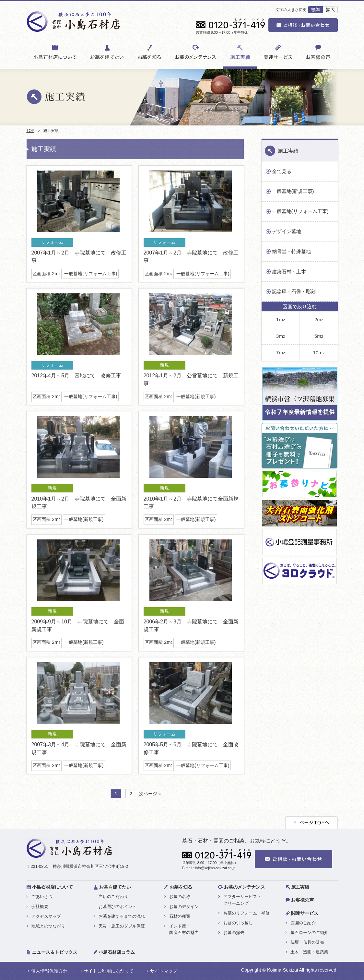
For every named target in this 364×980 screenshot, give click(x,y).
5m (319, 336)
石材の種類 (180, 916)
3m (281, 336)
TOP (30, 131)
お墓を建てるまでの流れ (122, 916)
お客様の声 (302, 900)
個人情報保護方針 (49, 971)
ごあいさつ (42, 897)
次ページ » (150, 794)
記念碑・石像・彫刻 (294, 291)
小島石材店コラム (117, 952)
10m (319, 353)
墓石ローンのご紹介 (309, 933)
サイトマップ (164, 971)
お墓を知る (181, 887)
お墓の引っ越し (238, 923)
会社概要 (40, 907)
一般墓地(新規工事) (196, 396)
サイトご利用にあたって (109, 971)
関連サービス (305, 913)
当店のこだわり (113, 897)
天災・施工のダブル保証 (122, 926)
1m (281, 319)
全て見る (282, 171)
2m (319, 319)
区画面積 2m (46, 274)
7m (281, 353)
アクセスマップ (46, 916)
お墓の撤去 (234, 933)
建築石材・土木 (289, 272)
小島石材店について (53, 887)
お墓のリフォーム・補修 (247, 913)
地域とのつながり (48, 926)
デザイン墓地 (287, 231)
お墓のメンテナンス (244, 887)
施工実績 (288, 151)
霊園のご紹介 (303, 923)
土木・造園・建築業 (309, 952)
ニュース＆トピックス (55, 952)
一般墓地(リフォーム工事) (91, 274)
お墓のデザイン (184, 907)
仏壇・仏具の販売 (307, 942)
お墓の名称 (180, 897)
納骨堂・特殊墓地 (291, 251)
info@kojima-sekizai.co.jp (215, 868)
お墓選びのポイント (117, 907)
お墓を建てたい (115, 887)
